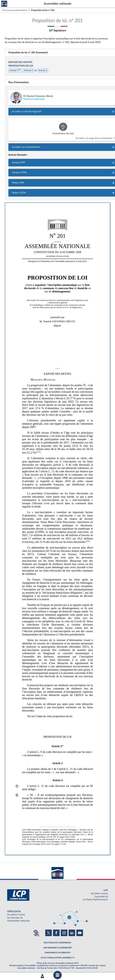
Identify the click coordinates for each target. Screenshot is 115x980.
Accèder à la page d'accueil (4, 4)
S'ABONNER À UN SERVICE (57, 953)
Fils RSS (84, 966)
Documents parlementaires (15, 10)
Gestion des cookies (97, 966)
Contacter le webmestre (69, 966)
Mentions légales (17, 966)
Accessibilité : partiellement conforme (41, 966)
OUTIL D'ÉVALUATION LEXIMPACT (57, 958)
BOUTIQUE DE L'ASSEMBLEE (57, 943)
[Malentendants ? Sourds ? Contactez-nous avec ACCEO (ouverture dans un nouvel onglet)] (36, 933)
